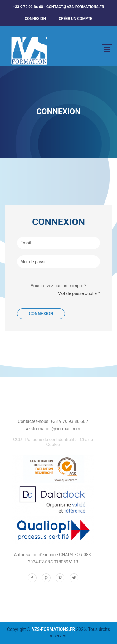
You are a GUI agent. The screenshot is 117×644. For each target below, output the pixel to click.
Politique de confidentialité (51, 440)
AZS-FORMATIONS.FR (53, 629)
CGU (17, 440)
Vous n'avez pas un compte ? (58, 286)
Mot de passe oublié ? (79, 293)
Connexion (35, 19)
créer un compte (75, 19)
